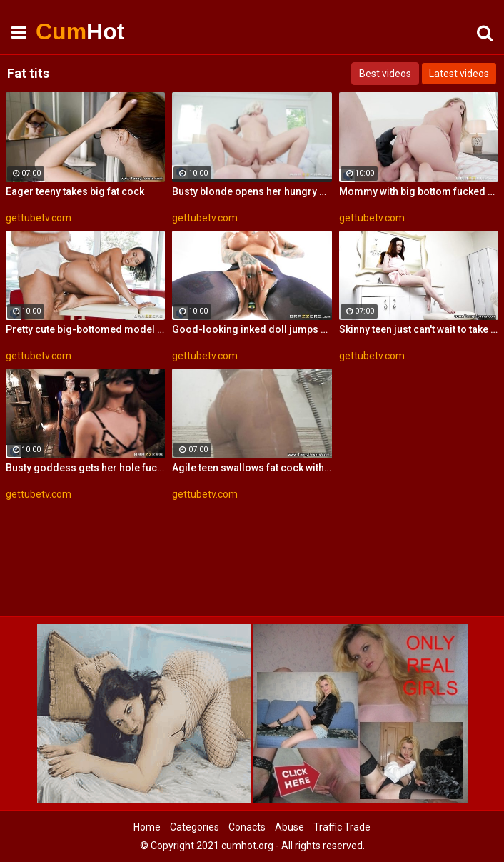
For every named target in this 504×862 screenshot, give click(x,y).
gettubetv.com (39, 218)
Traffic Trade (342, 827)
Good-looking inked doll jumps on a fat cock (252, 329)
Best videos (385, 74)
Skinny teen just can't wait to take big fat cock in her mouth (419, 329)
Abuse (289, 827)
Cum (71, 31)
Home (147, 827)
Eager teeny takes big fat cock (75, 191)
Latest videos (459, 74)
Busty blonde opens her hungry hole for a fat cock (252, 191)
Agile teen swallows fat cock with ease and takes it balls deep (252, 468)
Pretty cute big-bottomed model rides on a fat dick (85, 329)
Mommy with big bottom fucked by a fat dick (419, 191)
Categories (195, 827)
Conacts (247, 827)
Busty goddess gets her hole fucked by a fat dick (85, 468)
